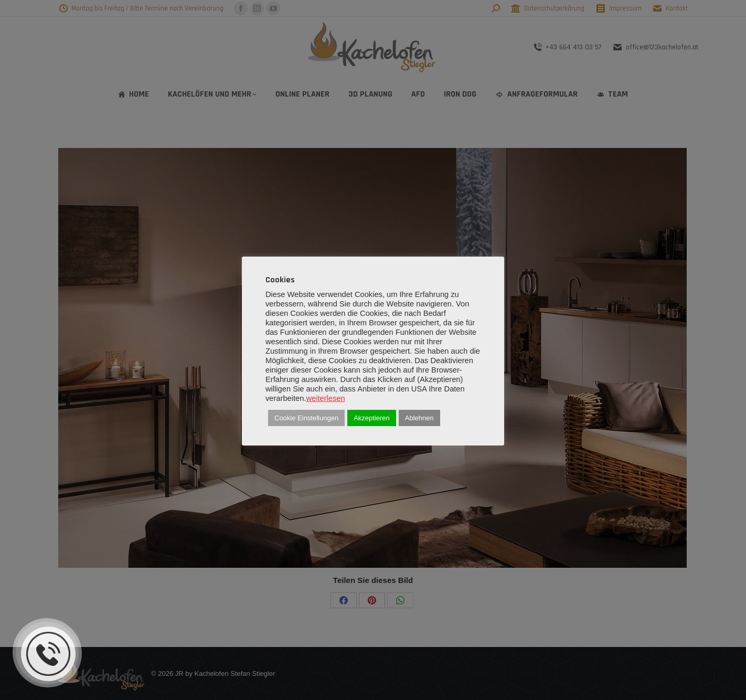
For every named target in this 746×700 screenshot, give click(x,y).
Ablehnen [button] (419, 418)
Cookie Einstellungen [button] (306, 418)
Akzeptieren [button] (372, 418)
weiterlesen (325, 398)
